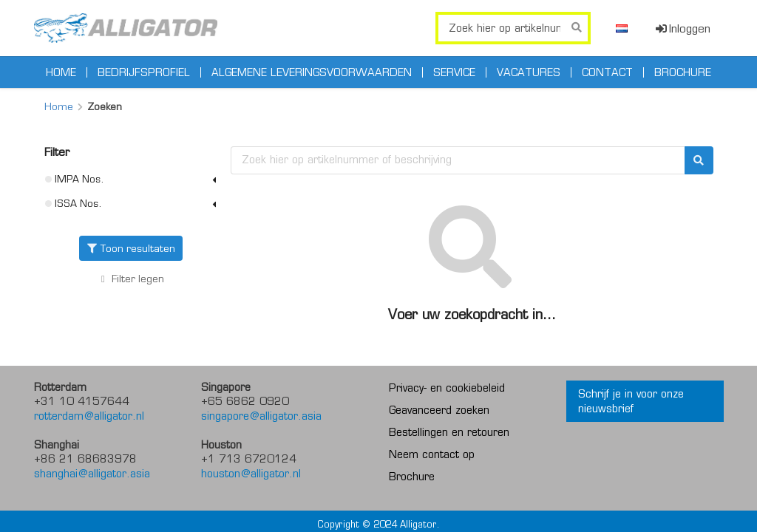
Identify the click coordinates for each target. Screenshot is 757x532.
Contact (607, 72)
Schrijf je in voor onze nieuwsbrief (631, 401)
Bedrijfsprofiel (144, 72)
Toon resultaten (131, 248)
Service (454, 72)
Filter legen (131, 279)
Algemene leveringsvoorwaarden (312, 72)
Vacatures (529, 72)
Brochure (683, 72)
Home (61, 72)
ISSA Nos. (133, 203)
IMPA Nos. (133, 179)
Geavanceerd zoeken (439, 410)
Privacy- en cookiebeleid (447, 388)
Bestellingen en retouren (449, 432)
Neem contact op (432, 454)
